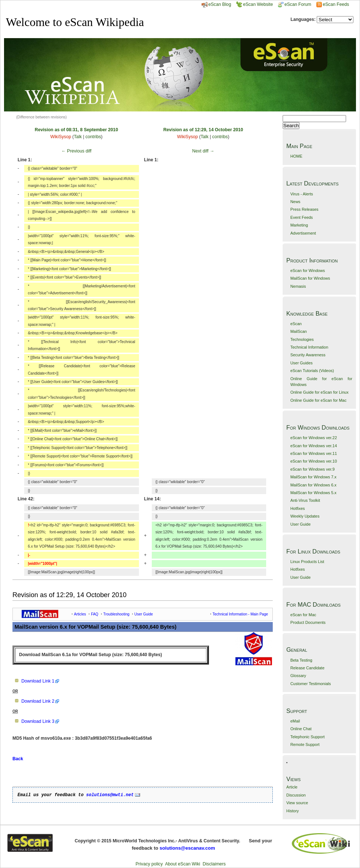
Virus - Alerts (302, 194)
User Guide (300, 524)
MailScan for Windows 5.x (313, 493)
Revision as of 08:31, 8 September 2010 (76, 130)
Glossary (298, 676)
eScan (296, 324)
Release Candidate (307, 668)
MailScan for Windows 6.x (313, 485)
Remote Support (305, 744)
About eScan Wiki (183, 864)
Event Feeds (302, 217)
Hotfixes (298, 508)
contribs (93, 137)
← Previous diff (76, 151)
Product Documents (308, 622)
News (295, 202)
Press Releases (304, 209)
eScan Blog (216, 4)
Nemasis (298, 286)
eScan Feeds (336, 4)
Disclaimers (214, 864)
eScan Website (255, 4)
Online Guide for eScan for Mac (318, 400)
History (293, 811)
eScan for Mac (303, 615)
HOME (296, 156)
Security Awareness (308, 355)
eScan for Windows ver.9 (313, 469)
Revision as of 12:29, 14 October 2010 (203, 130)
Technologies (302, 339)
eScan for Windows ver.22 (314, 438)
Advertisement (303, 233)
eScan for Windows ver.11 (314, 453)
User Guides (302, 363)
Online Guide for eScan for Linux (319, 392)
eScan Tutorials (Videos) (312, 371)
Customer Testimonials (311, 684)
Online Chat (301, 729)
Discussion (296, 795)
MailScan (299, 331)
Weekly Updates (305, 516)
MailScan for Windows (310, 278)
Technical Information (309, 347)
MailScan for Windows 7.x (313, 477)
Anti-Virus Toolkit (305, 500)
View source (297, 803)
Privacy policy (149, 864)
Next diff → (203, 151)
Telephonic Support (308, 737)
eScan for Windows (308, 271)
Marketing (299, 225)
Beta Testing (301, 660)
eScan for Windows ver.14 (314, 446)
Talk (78, 137)
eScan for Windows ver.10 (314, 461)
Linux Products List (307, 562)
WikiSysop (61, 137)
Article (292, 787)
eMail (295, 721)
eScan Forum (295, 4)
